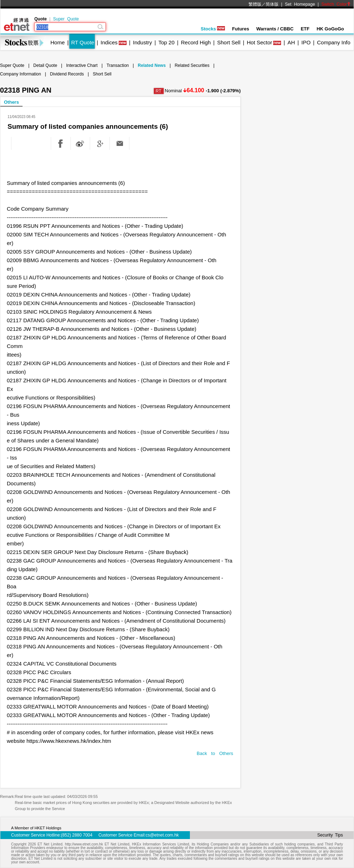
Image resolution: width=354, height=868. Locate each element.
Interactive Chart (82, 65)
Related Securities (192, 65)
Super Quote (66, 19)
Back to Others (215, 753)
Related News (152, 65)
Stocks (213, 29)
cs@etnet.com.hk (162, 835)
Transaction (118, 65)
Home (58, 42)
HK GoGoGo (330, 29)
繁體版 (255, 4)
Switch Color (336, 4)
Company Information (21, 74)
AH (291, 42)
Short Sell (229, 42)
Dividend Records (67, 74)
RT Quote (83, 42)
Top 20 (166, 42)
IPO (306, 42)
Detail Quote (45, 65)
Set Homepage (300, 4)
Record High (196, 42)
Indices (109, 42)
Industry (142, 42)
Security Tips (330, 835)
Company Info (333, 42)
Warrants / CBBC (275, 29)
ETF (305, 29)
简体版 (272, 4)
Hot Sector (259, 42)
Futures (241, 29)
